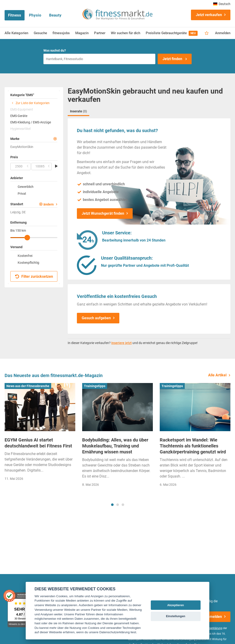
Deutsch (222, 4)
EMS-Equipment (22, 109)
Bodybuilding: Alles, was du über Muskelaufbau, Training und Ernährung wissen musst (115, 446)
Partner (100, 33)
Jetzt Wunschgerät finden (103, 213)
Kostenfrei (25, 256)
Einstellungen (176, 616)
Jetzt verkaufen (209, 15)
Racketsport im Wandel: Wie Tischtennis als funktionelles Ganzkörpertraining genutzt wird (193, 446)
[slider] (27, 238)
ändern (49, 204)
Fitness (15, 15)
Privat (22, 194)
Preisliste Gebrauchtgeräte (172, 33)
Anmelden (223, 33)
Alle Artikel (217, 375)
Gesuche (40, 33)
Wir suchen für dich (126, 33)
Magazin (82, 33)
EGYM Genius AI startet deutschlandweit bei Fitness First (38, 443)
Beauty (55, 15)
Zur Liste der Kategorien (30, 103)
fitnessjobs (61, 33)
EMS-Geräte (19, 116)
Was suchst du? (55, 50)
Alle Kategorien (16, 33)
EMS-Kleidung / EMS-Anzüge (31, 122)
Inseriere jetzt (122, 343)
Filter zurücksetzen (34, 276)
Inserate (78, 111)
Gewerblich (26, 187)
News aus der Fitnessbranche (28, 386)
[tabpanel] (40, 433)
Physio (35, 15)
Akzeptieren (176, 605)
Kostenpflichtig (28, 263)
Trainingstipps (95, 386)
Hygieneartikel (20, 129)
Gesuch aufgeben (96, 318)
